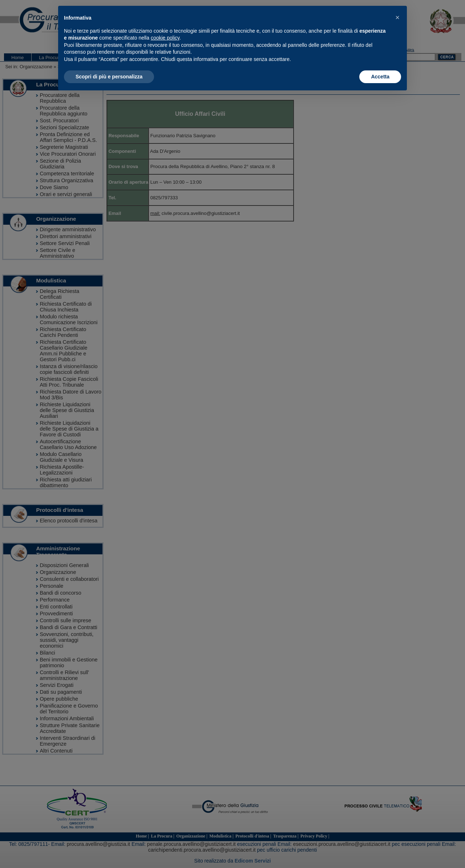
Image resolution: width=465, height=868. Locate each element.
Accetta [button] (380, 77)
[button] (397, 17)
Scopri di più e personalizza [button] (109, 77)
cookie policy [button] (165, 38)
